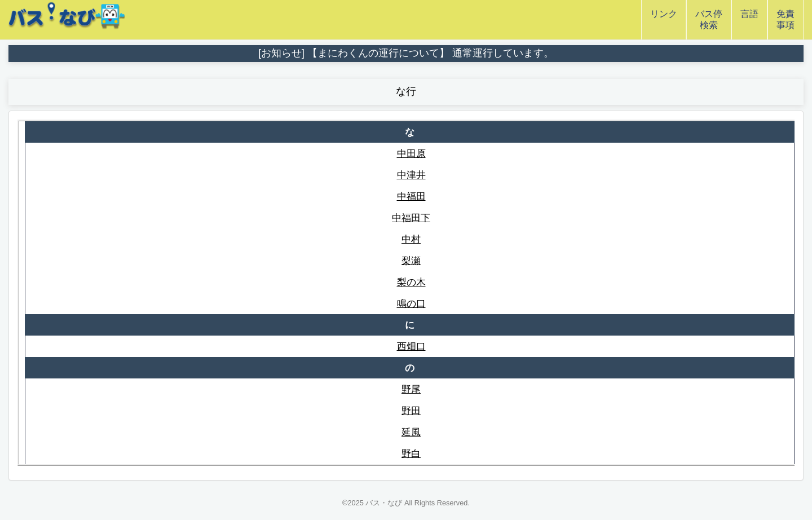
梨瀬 (411, 261)
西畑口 (411, 346)
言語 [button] (749, 19)
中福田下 (411, 218)
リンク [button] (664, 19)
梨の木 (411, 282)
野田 (411, 411)
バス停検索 (709, 19)
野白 (411, 453)
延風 (411, 432)
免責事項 (785, 19)
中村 (411, 239)
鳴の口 (411, 303)
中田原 (411, 153)
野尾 (411, 389)
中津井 (411, 175)
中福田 (411, 196)
